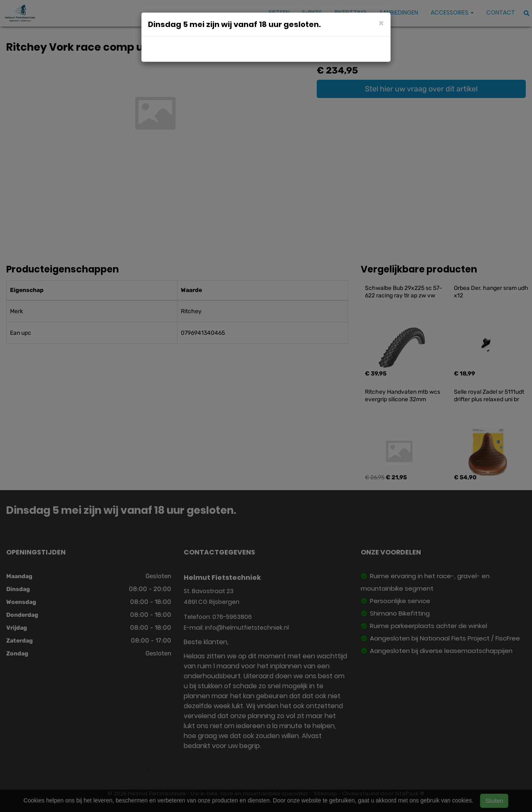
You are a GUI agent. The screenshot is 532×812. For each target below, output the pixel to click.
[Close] (381, 23)
